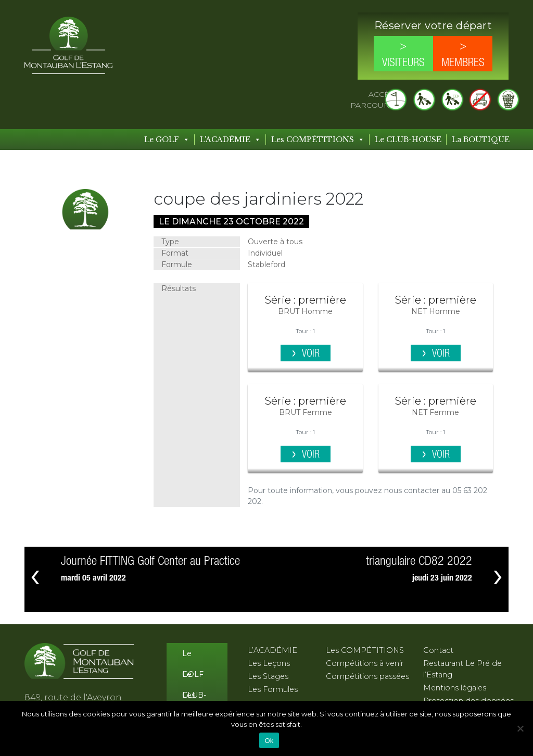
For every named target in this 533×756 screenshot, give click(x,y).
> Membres (463, 55)
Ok (269, 741)
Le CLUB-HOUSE (408, 140)
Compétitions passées (367, 676)
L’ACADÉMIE (272, 650)
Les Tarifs (192, 698)
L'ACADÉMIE (230, 140)
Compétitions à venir (365, 663)
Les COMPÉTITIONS (318, 140)
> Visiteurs (403, 55)
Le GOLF (167, 140)
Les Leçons (269, 663)
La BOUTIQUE (481, 140)
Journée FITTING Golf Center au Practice (150, 562)
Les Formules (273, 689)
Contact (438, 650)
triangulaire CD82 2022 (419, 562)
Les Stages (268, 676)
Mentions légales (455, 688)
